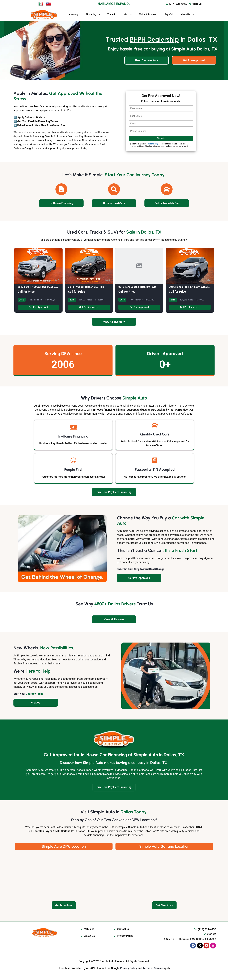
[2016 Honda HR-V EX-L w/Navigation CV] (190, 280)
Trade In (112, 14)
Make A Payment (148, 14)
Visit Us (128, 14)
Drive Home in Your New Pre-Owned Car (41, 125)
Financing (91, 14)
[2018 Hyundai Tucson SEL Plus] (89, 280)
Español (169, 14)
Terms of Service (153, 968)
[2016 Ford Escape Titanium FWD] (139, 280)
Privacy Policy (153, 144)
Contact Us (123, 929)
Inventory (73, 14)
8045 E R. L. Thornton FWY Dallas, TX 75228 (190, 939)
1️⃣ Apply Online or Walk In (29, 117)
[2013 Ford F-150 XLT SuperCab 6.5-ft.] (38, 280)
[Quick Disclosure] (130, 144)
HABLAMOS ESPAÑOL (114, 4)
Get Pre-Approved (38, 307)
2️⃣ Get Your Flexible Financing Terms (36, 121)
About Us (185, 14)
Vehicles (89, 929)
